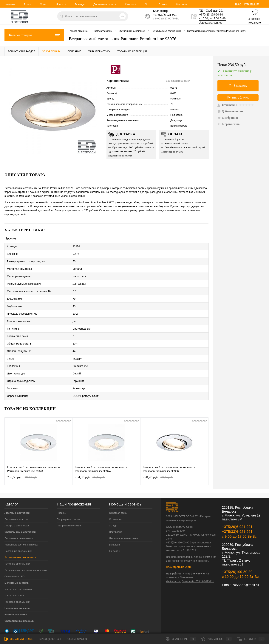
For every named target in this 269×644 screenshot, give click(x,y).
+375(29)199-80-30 (211, 14)
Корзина (251, 639)
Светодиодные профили (19, 597)
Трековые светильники (17, 578)
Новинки (10, 4)
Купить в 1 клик (238, 97)
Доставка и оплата (105, 4)
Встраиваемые (179, 126)
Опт (147, 4)
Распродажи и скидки (69, 502)
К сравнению (228, 124)
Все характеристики (178, 81)
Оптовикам (115, 496)
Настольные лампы (16, 591)
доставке (127, 156)
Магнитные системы (17, 559)
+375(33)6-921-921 (237, 508)
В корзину (238, 86)
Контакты (182, 4)
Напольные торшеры (17, 585)
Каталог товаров (34, 35)
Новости (61, 4)
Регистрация (252, 4)
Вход (238, 4)
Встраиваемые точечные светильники (26, 547)
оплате (180, 152)
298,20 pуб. (158, 454)
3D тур (113, 502)
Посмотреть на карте (179, 543)
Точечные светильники (17, 540)
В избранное (228, 118)
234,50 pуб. (90, 454)
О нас (43, 4)
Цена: (232, 65)
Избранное (217, 639)
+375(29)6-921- (163, 15)
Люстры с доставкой (17, 489)
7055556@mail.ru (245, 561)
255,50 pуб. (22, 454)
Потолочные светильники (19, 515)
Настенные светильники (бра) (21, 521)
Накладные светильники (18, 527)
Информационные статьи (123, 515)
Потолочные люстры (16, 496)
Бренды (80, 4)
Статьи (163, 4)
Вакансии (114, 521)
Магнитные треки (14, 572)
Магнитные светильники (18, 566)
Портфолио (116, 508)
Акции (27, 4)
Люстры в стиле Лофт (17, 502)
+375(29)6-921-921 (237, 503)
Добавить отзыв (231, 111)
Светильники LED (14, 553)
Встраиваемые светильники (20, 534)
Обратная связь (118, 489)
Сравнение (181, 639)
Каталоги (130, 4)
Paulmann (176, 99)
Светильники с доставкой (20, 508)
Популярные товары (68, 496)
